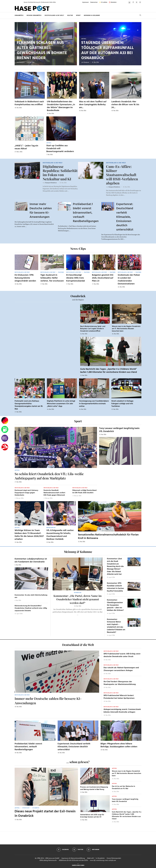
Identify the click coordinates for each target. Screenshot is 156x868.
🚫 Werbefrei (113, 2)
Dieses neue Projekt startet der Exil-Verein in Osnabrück (45, 814)
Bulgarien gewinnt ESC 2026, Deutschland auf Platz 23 (103, 278)
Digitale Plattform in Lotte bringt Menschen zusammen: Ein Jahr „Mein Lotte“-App (61, 404)
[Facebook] (133, 2)
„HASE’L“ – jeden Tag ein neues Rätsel (26, 147)
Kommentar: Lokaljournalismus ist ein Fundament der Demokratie (31, 560)
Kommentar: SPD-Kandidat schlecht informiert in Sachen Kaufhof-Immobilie (115, 587)
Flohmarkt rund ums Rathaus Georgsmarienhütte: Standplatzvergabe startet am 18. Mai (29, 405)
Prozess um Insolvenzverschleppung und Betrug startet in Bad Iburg (94, 788)
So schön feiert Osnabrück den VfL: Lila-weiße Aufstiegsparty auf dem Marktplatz (49, 476)
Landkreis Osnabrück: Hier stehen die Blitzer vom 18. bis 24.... (125, 105)
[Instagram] (140, 2)
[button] (20, 2)
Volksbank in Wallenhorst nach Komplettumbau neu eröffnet (29, 103)
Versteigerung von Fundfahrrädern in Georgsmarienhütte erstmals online (94, 404)
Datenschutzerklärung (78, 858)
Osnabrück (19, 15)
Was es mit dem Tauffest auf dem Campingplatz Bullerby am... (93, 105)
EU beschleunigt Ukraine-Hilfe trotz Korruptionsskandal (76, 278)
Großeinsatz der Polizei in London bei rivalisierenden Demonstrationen (129, 279)
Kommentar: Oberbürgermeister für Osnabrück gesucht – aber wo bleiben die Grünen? (115, 605)
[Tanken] (5, 429)
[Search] (140, 15)
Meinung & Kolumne (92, 15)
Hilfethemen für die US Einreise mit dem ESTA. (74, 860)
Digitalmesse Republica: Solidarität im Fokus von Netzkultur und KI (60, 173)
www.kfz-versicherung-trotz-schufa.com (103, 860)
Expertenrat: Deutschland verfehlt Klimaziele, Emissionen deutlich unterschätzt (125, 217)
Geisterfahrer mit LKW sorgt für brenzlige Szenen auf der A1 (92, 816)
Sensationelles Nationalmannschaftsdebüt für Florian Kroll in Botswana (108, 537)
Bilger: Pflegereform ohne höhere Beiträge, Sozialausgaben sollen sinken (119, 745)
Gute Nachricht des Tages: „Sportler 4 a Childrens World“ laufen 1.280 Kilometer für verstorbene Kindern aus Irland (108, 371)
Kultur (70, 15)
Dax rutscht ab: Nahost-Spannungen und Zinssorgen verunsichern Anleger (121, 669)
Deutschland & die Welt (54, 15)
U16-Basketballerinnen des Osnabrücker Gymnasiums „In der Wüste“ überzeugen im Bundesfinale (61, 106)
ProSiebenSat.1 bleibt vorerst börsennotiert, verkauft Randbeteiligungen (86, 213)
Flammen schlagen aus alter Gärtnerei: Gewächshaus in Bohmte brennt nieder (42, 51)
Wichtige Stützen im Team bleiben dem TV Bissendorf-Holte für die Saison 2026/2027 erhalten (29, 535)
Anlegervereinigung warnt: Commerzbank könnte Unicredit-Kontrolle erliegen (122, 711)
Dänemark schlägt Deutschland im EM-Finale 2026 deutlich (84, 492)
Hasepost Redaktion (51, 183)
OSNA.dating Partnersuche (48, 860)
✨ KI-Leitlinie (103, 2)
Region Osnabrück (34, 15)
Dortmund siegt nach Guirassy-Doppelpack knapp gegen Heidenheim (27, 493)
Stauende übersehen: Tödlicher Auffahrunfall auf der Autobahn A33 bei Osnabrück (107, 51)
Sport (78, 15)
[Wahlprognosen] (5, 421)
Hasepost (22, 62)
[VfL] (5, 438)
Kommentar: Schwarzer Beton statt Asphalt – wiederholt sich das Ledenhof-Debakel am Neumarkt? (116, 626)
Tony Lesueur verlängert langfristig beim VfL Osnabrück (119, 430)
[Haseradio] (5, 447)
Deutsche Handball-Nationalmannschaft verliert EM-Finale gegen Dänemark (54, 493)
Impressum (85, 2)
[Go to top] (78, 865)
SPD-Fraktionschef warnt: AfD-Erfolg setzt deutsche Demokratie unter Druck (122, 655)
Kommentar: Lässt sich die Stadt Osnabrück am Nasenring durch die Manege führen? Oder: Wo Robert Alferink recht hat (115, 567)
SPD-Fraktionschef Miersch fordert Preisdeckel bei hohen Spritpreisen (119, 697)
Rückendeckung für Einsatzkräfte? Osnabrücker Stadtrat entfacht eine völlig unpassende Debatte (31, 608)
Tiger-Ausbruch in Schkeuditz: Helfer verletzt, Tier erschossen (52, 278)
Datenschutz (94, 2)
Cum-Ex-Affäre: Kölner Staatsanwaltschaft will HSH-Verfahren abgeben (122, 175)
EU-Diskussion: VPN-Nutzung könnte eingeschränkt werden (25, 278)
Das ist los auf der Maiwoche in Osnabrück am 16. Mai (123, 787)
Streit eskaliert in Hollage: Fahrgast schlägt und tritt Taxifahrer (123, 404)
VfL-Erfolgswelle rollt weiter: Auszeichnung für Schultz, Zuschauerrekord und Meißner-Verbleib (60, 535)
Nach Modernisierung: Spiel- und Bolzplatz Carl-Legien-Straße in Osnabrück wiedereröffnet (93, 329)
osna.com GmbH (54, 858)
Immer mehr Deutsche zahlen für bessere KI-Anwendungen (41, 211)
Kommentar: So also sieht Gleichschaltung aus (31, 596)
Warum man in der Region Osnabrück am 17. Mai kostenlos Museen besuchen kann (126, 329)
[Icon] (26, 262)
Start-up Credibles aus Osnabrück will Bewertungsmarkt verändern (60, 149)
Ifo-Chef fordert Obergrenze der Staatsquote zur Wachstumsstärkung (120, 683)
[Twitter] (137, 2)
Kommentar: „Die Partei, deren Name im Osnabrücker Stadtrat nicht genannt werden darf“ (78, 599)
